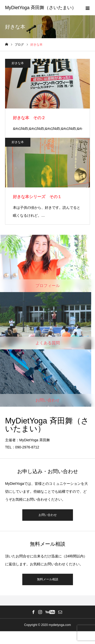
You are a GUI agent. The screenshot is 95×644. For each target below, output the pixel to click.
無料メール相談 (48, 579)
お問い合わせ (48, 515)
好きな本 (18, 63)
